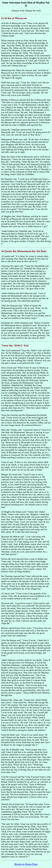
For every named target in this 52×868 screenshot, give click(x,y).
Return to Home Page (26, 864)
